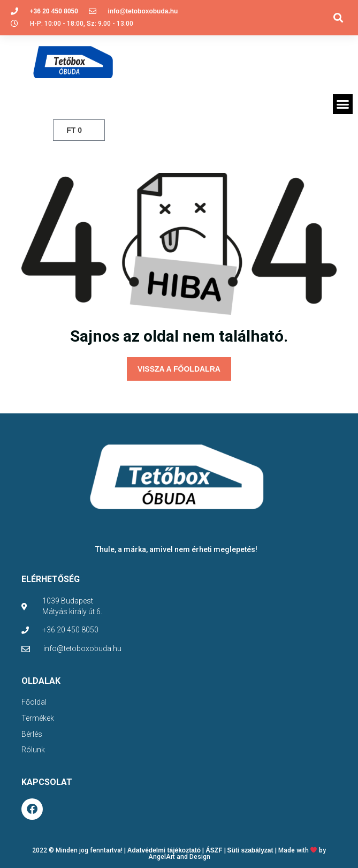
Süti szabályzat (250, 850)
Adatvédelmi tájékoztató (164, 850)
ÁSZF (214, 850)
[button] (338, 17)
